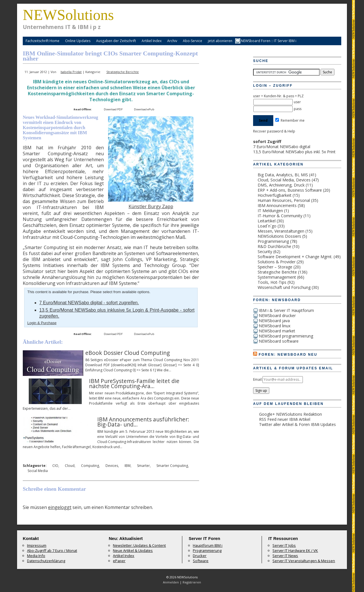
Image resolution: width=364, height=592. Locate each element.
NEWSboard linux (275, 326)
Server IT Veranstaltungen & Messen (304, 561)
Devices (112, 466)
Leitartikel (267, 221)
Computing (90, 466)
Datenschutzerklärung (46, 561)
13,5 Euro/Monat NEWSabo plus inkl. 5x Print (294, 152)
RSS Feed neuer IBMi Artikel (285, 419)
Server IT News (285, 556)
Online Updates (78, 41)
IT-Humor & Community (280, 216)
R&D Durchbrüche (274, 246)
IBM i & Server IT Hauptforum (286, 310)
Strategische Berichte (123, 72)
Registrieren (192, 582)
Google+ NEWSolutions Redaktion (290, 414)
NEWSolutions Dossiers (279, 236)
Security (265, 252)
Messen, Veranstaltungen (281, 231)
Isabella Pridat (71, 72)
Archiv (172, 41)
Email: (258, 379)
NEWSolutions (68, 15)
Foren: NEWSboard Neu (288, 355)
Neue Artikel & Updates (133, 550)
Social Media (38, 471)
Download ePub (144, 109)
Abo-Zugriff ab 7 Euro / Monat (52, 550)
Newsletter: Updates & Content (139, 545)
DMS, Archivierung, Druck (281, 185)
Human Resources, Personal (284, 200)
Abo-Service (193, 41)
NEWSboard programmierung (286, 336)
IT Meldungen (270, 211)
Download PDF (113, 109)
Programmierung (273, 241)
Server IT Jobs (284, 545)
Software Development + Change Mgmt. (295, 257)
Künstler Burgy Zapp (151, 206)
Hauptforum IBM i (208, 545)
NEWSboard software (279, 341)
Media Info (36, 556)
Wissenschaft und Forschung (284, 287)
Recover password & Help (274, 131)
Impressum (37, 545)
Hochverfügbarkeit (275, 195)
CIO (55, 466)
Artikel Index (152, 41)
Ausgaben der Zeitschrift (116, 41)
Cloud (70, 466)
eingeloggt (60, 507)
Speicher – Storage (275, 267)
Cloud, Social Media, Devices (284, 180)
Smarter (143, 466)
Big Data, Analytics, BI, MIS (283, 175)
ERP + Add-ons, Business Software (290, 190)
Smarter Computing (172, 466)
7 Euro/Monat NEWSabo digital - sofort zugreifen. (89, 303)
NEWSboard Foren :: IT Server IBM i (269, 41)
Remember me (290, 120)
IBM (128, 466)
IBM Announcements (277, 205)
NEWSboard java (274, 321)
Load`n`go (267, 226)
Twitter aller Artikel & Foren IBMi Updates (297, 424)
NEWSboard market (277, 331)
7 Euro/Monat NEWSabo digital (282, 147)
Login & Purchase (42, 323)
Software (201, 561)
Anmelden (171, 582)
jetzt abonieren (220, 41)
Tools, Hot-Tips (272, 282)
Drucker (200, 556)
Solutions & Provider (277, 262)
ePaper (119, 561)
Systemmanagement (277, 277)
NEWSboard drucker (277, 315)
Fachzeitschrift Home (43, 41)
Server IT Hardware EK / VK (295, 550)
